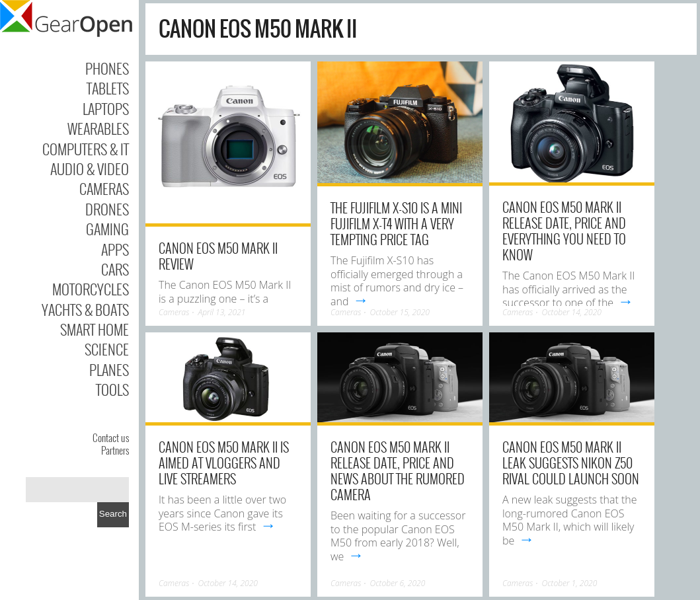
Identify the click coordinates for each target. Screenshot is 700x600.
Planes (109, 369)
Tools (112, 389)
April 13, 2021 (222, 312)
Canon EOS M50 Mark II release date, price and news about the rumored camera (398, 470)
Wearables (98, 128)
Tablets (108, 88)
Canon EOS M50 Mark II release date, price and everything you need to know (564, 231)
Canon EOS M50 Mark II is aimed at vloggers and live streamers (224, 463)
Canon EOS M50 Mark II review (218, 256)
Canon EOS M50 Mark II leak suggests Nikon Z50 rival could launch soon (571, 463)
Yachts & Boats (85, 309)
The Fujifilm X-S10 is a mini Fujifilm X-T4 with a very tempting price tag (396, 223)
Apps (115, 249)
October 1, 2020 (570, 583)
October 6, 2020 (398, 583)
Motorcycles (91, 289)
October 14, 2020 (572, 312)
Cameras (104, 188)
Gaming (107, 229)
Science (107, 349)
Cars (115, 269)
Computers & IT (86, 149)
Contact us (111, 437)
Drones (107, 209)
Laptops (106, 108)
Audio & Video (90, 169)
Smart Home (95, 329)
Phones (107, 68)
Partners (115, 450)
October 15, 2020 (400, 312)
